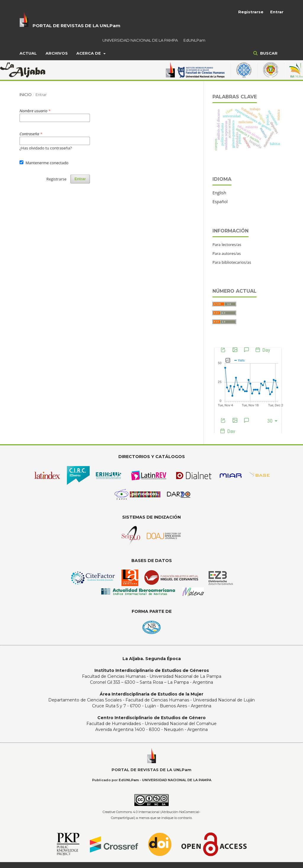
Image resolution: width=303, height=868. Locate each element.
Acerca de (89, 53)
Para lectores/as (227, 245)
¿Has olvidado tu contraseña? (46, 148)
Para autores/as (227, 253)
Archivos (57, 53)
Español (220, 202)
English (219, 193)
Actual (28, 53)
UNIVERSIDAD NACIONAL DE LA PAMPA (140, 40)
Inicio (26, 95)
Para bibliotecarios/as (232, 262)
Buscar (268, 53)
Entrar (277, 12)
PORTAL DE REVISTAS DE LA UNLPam (76, 26)
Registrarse (251, 12)
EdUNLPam (194, 40)
